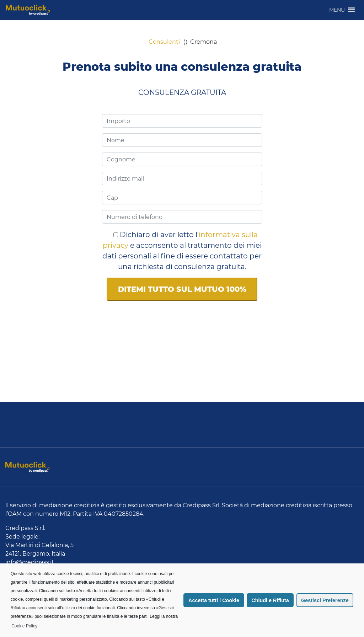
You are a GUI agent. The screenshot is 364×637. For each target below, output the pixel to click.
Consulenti (164, 42)
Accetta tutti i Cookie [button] (214, 600)
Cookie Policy (24, 626)
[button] (337, 10)
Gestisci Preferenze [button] (325, 600)
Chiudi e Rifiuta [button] (270, 600)
